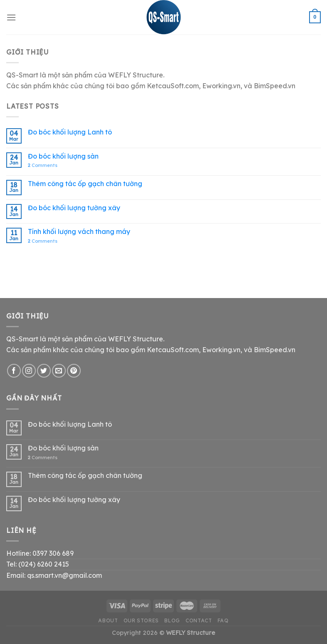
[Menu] (11, 17)
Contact (199, 620)
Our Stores (141, 620)
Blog (172, 620)
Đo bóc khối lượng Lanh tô (70, 132)
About (108, 620)
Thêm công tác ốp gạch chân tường (85, 184)
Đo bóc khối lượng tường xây (74, 208)
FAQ (223, 620)
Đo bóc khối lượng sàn (63, 156)
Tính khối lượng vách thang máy (79, 232)
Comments (43, 165)
